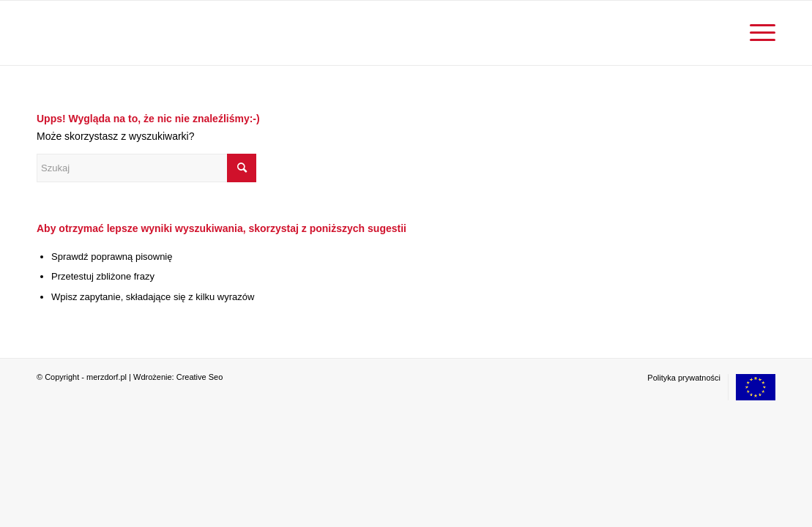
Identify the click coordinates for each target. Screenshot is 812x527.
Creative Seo (200, 377)
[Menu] (758, 33)
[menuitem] (758, 33)
